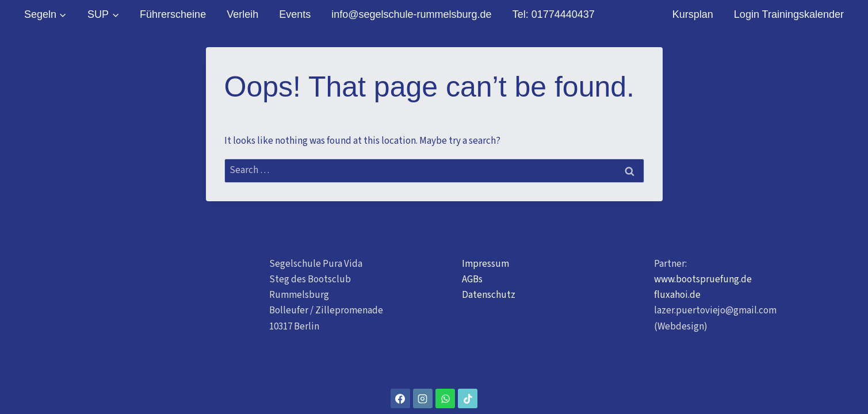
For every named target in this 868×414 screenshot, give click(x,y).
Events (295, 14)
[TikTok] (468, 398)
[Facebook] (400, 398)
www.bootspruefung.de (703, 279)
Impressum (485, 264)
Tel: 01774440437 (554, 14)
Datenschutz (489, 295)
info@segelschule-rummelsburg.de (411, 14)
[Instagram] (423, 398)
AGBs (472, 279)
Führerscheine (173, 14)
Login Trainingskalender (789, 14)
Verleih (242, 14)
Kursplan (693, 14)
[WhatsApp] (445, 398)
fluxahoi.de (677, 295)
